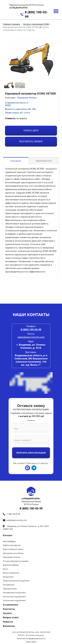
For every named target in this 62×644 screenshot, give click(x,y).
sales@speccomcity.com (31, 337)
